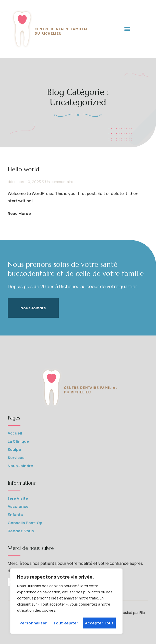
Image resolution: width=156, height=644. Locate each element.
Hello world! (24, 169)
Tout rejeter (66, 623)
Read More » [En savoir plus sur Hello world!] (20, 213)
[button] (127, 29)
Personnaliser (33, 623)
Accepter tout (99, 623)
